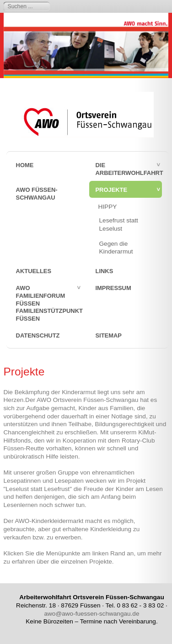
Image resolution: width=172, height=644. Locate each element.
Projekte (112, 190)
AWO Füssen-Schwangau (37, 194)
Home (25, 165)
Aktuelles (34, 271)
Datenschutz (38, 335)
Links (105, 271)
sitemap (109, 335)
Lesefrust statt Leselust (119, 224)
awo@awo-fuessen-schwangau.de (91, 614)
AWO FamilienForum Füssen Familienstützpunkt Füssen (49, 303)
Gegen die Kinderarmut (116, 248)
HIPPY (108, 207)
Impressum (113, 288)
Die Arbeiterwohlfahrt (129, 169)
